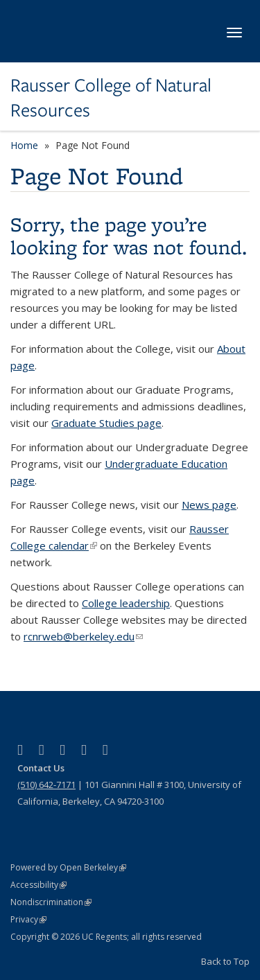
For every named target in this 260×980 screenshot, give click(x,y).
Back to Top (225, 961)
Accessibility (38, 885)
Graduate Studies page (106, 423)
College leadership (126, 603)
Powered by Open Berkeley (68, 867)
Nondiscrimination (51, 902)
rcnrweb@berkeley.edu (83, 636)
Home (24, 145)
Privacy (28, 919)
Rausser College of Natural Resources (111, 98)
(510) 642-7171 (46, 785)
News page (209, 505)
